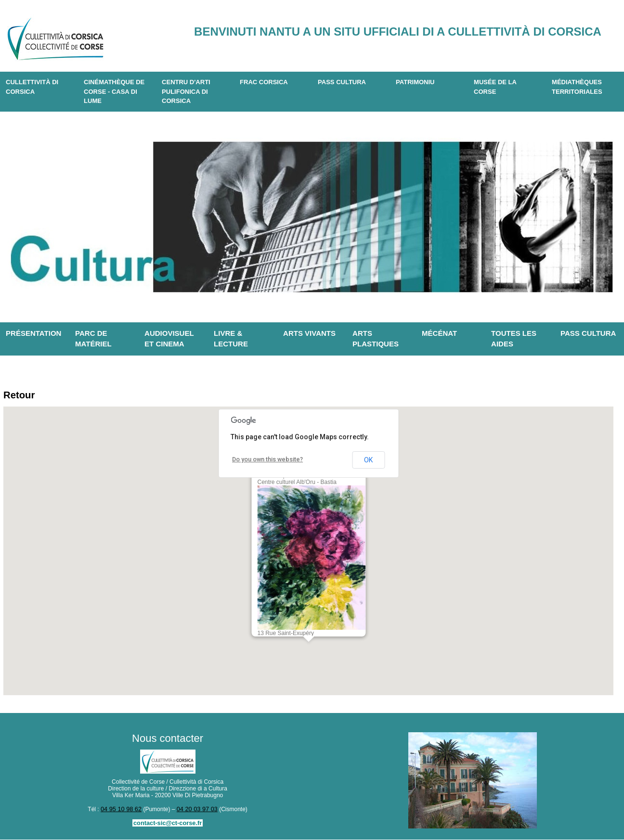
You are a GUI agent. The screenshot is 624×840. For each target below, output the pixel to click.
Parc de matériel (93, 339)
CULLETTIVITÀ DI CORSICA (32, 87)
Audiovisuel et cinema (169, 339)
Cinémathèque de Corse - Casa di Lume (114, 91)
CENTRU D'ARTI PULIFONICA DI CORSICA (186, 91)
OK (368, 461)
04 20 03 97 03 (196, 810)
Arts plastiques (376, 339)
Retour (20, 396)
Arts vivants (309, 333)
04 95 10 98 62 (122, 810)
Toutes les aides (514, 339)
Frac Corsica (264, 82)
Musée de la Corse (495, 87)
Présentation (33, 333)
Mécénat (439, 333)
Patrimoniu (415, 82)
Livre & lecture (231, 339)
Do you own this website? (266, 461)
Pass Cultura (342, 82)
